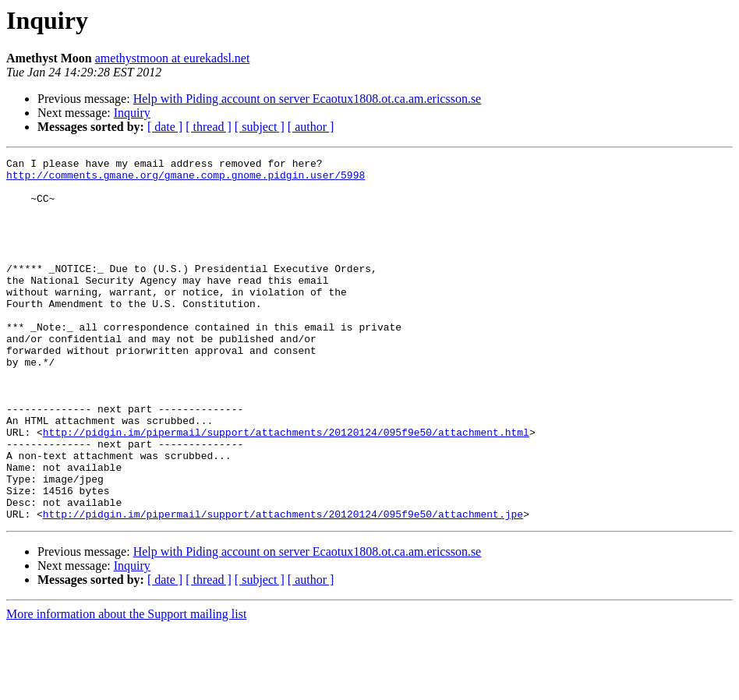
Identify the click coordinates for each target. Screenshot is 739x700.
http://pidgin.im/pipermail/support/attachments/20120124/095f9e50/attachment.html (286, 488)
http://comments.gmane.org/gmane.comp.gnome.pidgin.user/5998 (186, 179)
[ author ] (311, 127)
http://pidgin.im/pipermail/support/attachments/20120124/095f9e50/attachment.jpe (283, 586)
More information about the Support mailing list (126, 686)
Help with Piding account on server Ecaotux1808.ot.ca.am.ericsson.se (308, 99)
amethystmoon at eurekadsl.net (173, 58)
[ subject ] (260, 127)
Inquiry (132, 113)
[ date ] (165, 127)
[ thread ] (209, 127)
